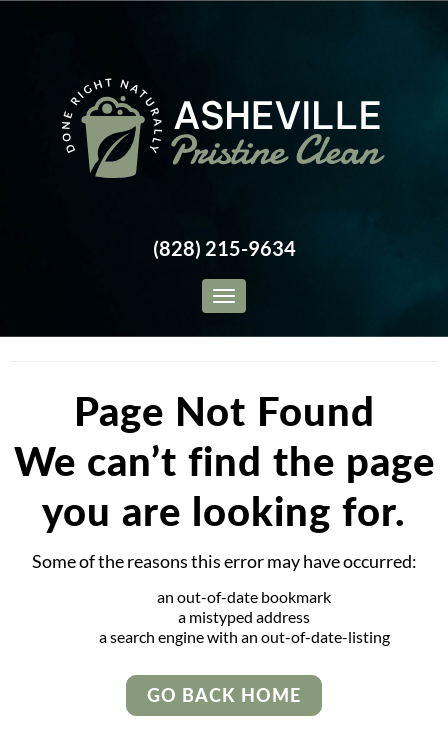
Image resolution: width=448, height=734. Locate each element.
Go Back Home (224, 695)
